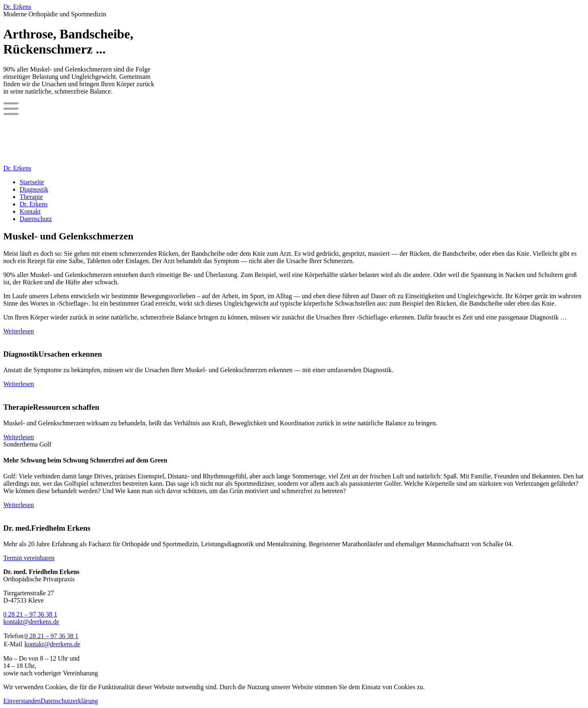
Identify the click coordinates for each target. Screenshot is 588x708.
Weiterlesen (19, 331)
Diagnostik (34, 189)
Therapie (31, 197)
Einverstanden (22, 701)
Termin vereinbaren (29, 558)
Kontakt (30, 211)
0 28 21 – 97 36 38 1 (30, 614)
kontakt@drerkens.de (31, 622)
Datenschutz (36, 219)
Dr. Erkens (17, 7)
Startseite (32, 182)
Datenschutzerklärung (69, 701)
